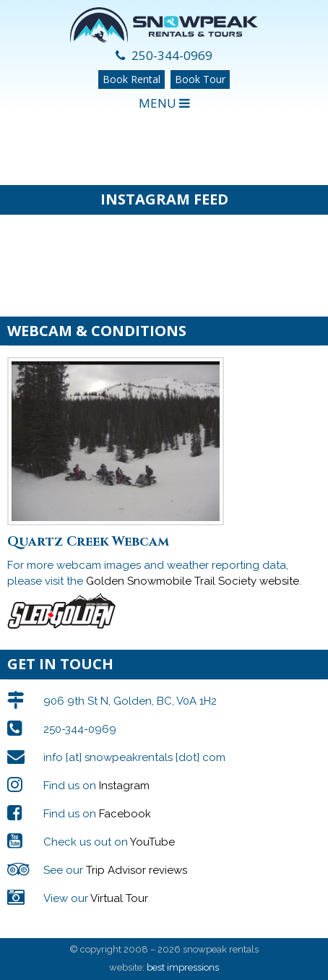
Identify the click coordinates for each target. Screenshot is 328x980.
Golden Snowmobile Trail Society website (193, 581)
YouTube (152, 842)
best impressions (183, 967)
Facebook (125, 814)
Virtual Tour (119, 898)
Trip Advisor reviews (137, 870)
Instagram (124, 786)
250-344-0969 (164, 55)
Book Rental (131, 79)
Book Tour (200, 79)
